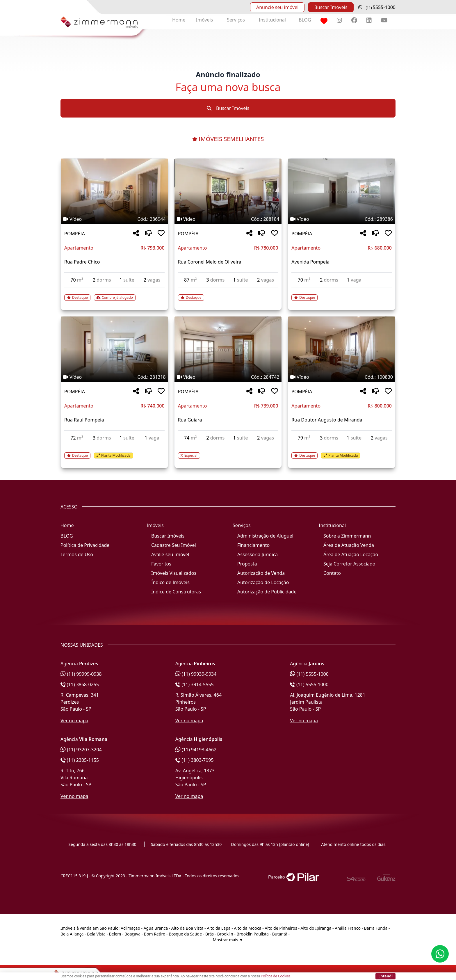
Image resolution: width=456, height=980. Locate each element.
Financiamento (253, 545)
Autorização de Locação (263, 582)
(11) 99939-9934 (196, 674)
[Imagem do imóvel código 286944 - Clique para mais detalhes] (114, 191)
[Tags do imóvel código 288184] (228, 219)
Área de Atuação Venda (349, 545)
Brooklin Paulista (253, 934)
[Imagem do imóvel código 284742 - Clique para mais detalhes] (228, 349)
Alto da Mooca (247, 928)
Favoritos (161, 564)
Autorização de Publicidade (267, 592)
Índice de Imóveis (170, 582)
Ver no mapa (74, 721)
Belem (115, 934)
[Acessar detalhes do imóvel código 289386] (342, 294)
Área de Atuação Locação (351, 554)
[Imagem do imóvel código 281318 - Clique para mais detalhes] (114, 349)
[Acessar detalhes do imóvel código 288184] (228, 294)
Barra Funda (376, 928)
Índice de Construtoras (176, 592)
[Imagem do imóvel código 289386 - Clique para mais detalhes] (342, 191)
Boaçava (132, 934)
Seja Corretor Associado (349, 564)
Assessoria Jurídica (258, 554)
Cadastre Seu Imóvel (174, 545)
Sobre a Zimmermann (347, 536)
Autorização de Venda (261, 573)
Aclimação (130, 928)
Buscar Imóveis (331, 7)
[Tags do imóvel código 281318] (114, 377)
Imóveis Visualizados (174, 573)
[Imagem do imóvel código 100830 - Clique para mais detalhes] (342, 349)
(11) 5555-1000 (309, 674)
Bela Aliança (72, 934)
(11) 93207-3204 (81, 750)
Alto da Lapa (219, 928)
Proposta (247, 564)
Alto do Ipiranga (316, 928)
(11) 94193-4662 (196, 750)
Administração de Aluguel (265, 536)
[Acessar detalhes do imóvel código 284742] (228, 452)
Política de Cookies (276, 976)
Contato (332, 573)
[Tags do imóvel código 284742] (228, 377)
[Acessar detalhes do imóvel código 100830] (342, 452)
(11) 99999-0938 (81, 674)
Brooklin (225, 934)
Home (179, 20)
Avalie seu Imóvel (170, 554)
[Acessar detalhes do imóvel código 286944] (114, 294)
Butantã (280, 934)
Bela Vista (96, 934)
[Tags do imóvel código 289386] (342, 219)
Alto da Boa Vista (187, 928)
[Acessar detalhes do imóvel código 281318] (114, 452)
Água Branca (156, 928)
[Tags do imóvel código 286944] (114, 219)
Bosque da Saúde (185, 934)
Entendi (385, 976)
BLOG (305, 20)
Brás (210, 934)
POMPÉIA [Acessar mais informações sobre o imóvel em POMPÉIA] (75, 234)
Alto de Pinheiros (281, 928)
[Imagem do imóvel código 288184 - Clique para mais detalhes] (228, 191)
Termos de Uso (77, 554)
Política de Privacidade (85, 545)
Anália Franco (348, 928)
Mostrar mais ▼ (228, 940)
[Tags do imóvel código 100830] (342, 377)
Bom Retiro (155, 934)
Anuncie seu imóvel (277, 7)
